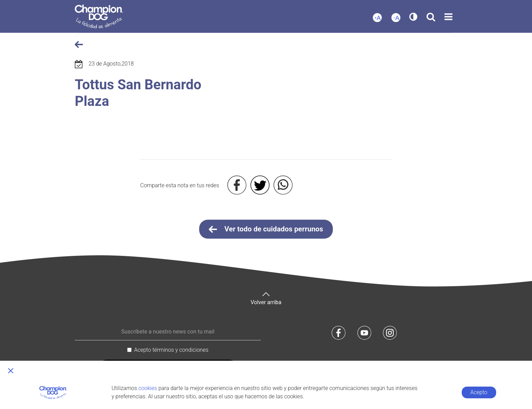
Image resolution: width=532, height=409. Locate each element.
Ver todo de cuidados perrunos (266, 229)
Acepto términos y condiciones (171, 350)
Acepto (479, 392)
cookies (148, 388)
